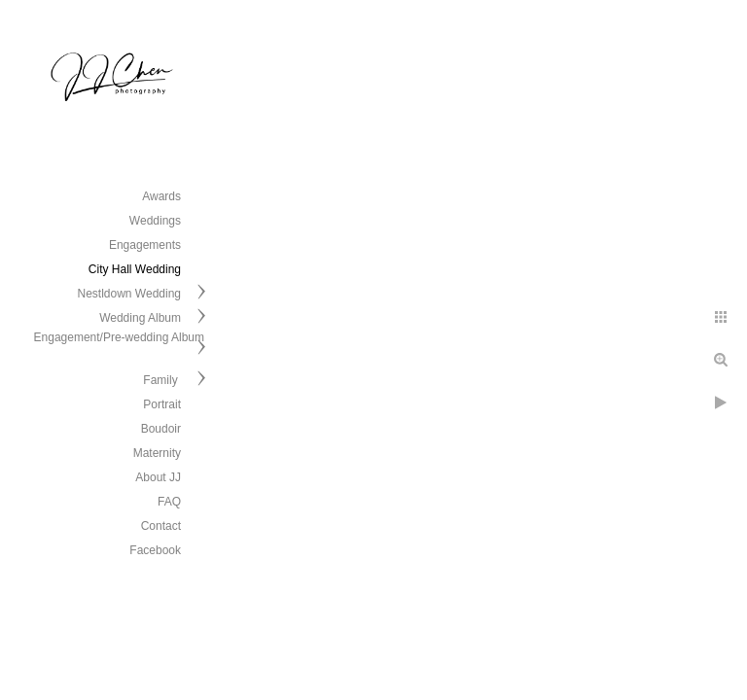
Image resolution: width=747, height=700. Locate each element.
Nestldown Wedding (129, 294)
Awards (161, 196)
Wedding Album (140, 318)
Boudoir (161, 429)
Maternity (157, 453)
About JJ (158, 477)
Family (162, 380)
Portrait (162, 404)
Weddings (155, 221)
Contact (161, 526)
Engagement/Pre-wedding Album (119, 337)
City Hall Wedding (135, 269)
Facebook (155, 550)
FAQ (169, 502)
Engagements (145, 245)
